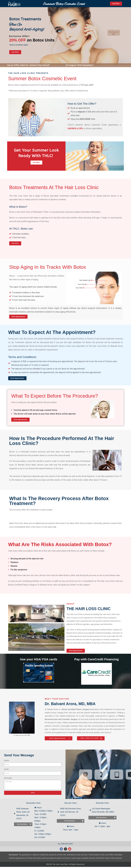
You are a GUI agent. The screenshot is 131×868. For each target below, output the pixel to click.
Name (7, 762)
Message (8, 779)
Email (6, 770)
